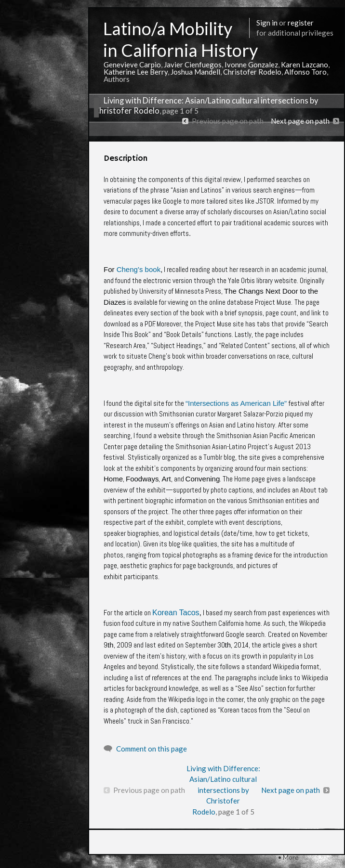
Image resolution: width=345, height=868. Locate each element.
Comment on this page (152, 749)
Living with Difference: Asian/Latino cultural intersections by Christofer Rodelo (223, 790)
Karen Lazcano (305, 65)
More (291, 857)
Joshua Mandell (195, 72)
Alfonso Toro (305, 72)
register (301, 23)
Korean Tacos (176, 613)
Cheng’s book (139, 269)
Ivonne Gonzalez (251, 65)
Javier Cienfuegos (193, 65)
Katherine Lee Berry (136, 72)
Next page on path (300, 121)
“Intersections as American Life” (236, 403)
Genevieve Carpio (132, 65)
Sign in (267, 23)
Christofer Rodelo (252, 72)
